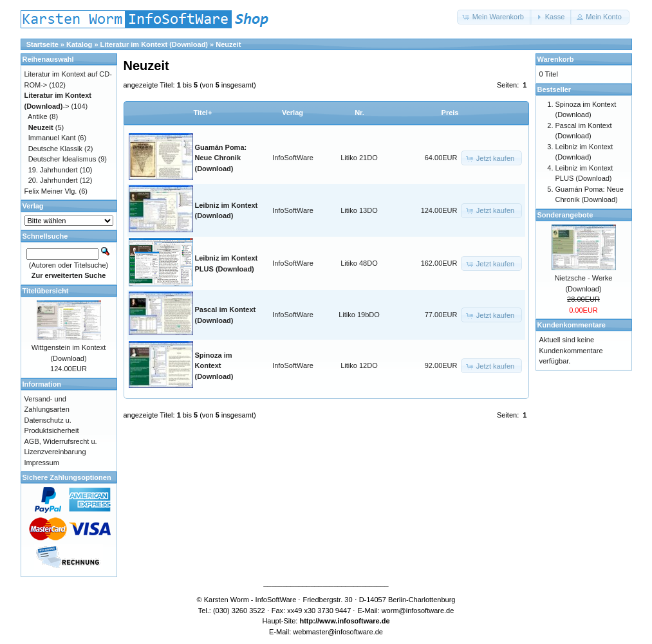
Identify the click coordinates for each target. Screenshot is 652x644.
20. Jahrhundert (53, 180)
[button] (494, 17)
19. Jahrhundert (53, 170)
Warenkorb (556, 59)
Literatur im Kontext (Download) (154, 44)
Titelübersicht (46, 291)
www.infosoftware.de (355, 621)
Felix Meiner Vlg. (51, 191)
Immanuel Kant (52, 138)
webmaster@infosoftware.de (338, 632)
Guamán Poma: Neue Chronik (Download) (221, 158)
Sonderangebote (565, 215)
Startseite (42, 44)
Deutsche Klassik (55, 149)
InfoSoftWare (293, 158)
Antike (38, 116)
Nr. (359, 113)
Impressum (42, 463)
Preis (450, 113)
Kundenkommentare (572, 325)
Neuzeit (228, 44)
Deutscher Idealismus (62, 159)
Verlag (293, 113)
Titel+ (203, 113)
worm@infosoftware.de (418, 611)
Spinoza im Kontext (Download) (214, 366)
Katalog (79, 44)
